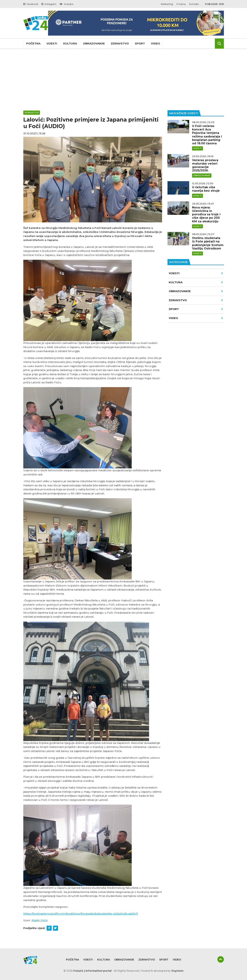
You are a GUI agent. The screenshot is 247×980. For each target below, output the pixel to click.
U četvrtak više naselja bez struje (206, 189)
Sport (140, 43)
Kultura (70, 43)
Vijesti (52, 43)
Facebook (31, 4)
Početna (33, 43)
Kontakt (194, 4)
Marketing (167, 4)
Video (155, 43)
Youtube (69, 4)
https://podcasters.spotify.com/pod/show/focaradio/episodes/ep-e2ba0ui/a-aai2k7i (81, 914)
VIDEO (196, 318)
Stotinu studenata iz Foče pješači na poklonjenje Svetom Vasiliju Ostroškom (208, 243)
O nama (181, 4)
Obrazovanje (94, 43)
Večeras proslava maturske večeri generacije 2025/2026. (205, 165)
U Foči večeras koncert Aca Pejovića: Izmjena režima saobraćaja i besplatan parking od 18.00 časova (207, 135)
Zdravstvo (120, 43)
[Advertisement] (124, 79)
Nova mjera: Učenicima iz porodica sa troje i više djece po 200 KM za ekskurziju (206, 214)
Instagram (50, 4)
